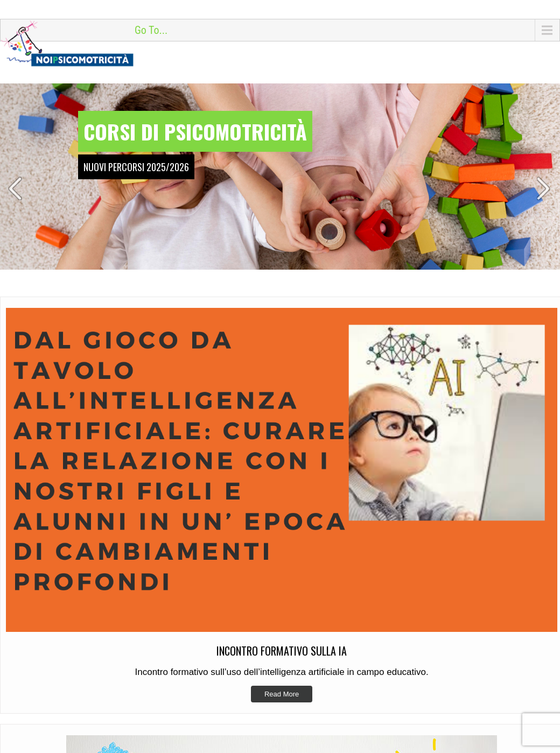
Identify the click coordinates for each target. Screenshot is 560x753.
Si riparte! (313, 736)
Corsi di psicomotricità (195, 131)
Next (544, 188)
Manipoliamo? (321, 719)
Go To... (151, 30)
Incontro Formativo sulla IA (342, 702)
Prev (16, 188)
